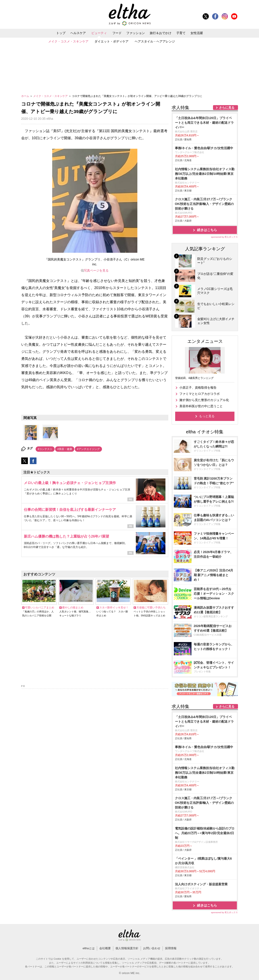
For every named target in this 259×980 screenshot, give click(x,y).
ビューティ (99, 33)
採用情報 (171, 948)
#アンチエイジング (88, 449)
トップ (61, 33)
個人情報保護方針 (127, 948)
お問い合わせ (152, 948)
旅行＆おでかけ (161, 33)
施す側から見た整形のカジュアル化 (204, 400)
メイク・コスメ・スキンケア (68, 41)
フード (117, 33)
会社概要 (105, 948)
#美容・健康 (65, 449)
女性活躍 (197, 33)
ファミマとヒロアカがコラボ (200, 394)
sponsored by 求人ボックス (224, 237)
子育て (181, 33)
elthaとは (88, 948)
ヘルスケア (78, 33)
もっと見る (207, 416)
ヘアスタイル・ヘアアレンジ (155, 41)
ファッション (136, 33)
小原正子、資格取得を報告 (198, 388)
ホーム (26, 96)
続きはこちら (207, 230)
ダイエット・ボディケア (111, 41)
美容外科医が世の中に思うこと (201, 406)
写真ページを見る (96, 270)
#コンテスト (45, 449)
